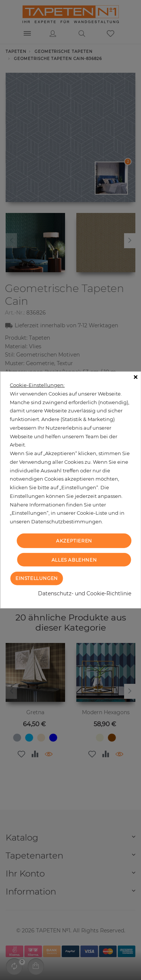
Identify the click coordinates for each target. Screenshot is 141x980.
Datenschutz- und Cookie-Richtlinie (85, 593)
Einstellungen (37, 578)
